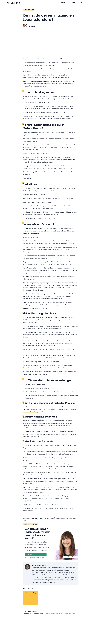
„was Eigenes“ (59, 343)
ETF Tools (75, 3)
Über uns (92, 3)
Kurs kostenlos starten (36, 555)
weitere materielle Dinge (34, 214)
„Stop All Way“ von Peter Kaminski (41, 518)
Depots (83, 3)
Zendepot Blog (30, 593)
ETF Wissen (65, 3)
